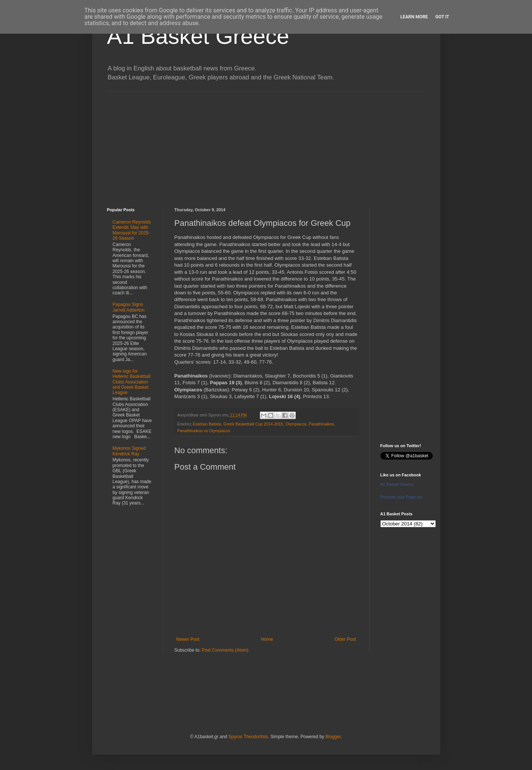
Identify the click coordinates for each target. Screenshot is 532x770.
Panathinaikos (322, 424)
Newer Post (188, 639)
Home (267, 639)
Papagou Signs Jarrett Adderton (129, 307)
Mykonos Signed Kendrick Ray (129, 451)
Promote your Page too (402, 497)
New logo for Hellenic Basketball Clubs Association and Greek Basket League (132, 382)
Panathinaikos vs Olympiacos (204, 431)
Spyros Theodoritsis (248, 737)
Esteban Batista (207, 424)
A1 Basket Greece (198, 36)
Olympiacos (296, 424)
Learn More (414, 17)
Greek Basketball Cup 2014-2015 (253, 424)
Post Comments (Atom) (225, 650)
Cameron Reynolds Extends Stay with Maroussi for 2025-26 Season (132, 230)
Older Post (345, 639)
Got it (442, 17)
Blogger (333, 737)
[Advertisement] (266, 144)
